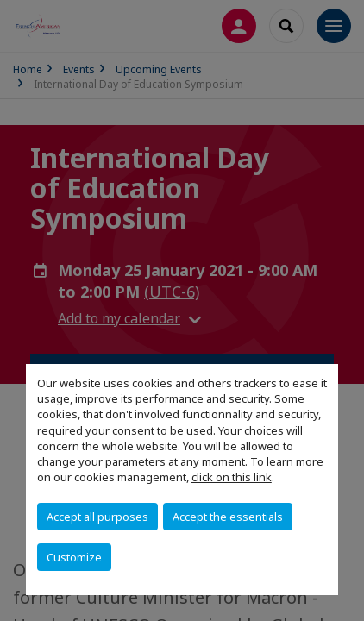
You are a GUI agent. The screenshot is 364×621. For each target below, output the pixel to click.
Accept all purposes (97, 517)
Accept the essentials (228, 517)
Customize (74, 557)
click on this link (232, 477)
